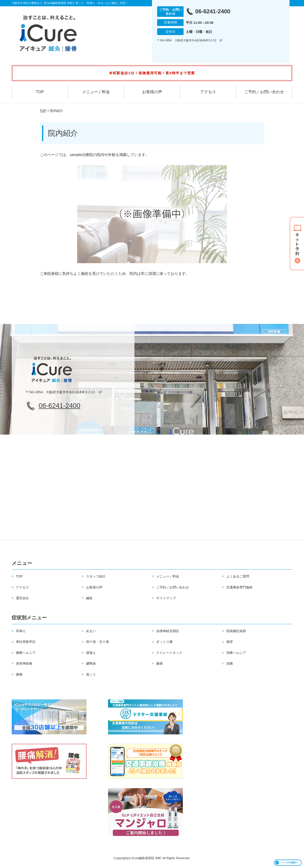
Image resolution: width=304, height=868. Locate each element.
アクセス (208, 92)
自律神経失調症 (168, 631)
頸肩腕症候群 (236, 631)
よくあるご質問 (238, 576)
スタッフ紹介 (96, 576)
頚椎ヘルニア (236, 653)
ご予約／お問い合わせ (264, 92)
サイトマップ (166, 598)
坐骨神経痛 (24, 663)
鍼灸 (89, 598)
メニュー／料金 (96, 92)
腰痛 (19, 674)
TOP (40, 92)
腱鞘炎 (91, 663)
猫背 (230, 642)
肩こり (91, 674)
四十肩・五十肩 (98, 642)
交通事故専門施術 (239, 587)
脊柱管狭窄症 (26, 642)
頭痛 (230, 663)
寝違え (91, 653)
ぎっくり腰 (164, 642)
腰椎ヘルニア (26, 653)
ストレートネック (169, 653)
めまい (91, 631)
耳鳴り (21, 631)
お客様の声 (152, 92)
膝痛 (159, 663)
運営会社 (22, 598)
